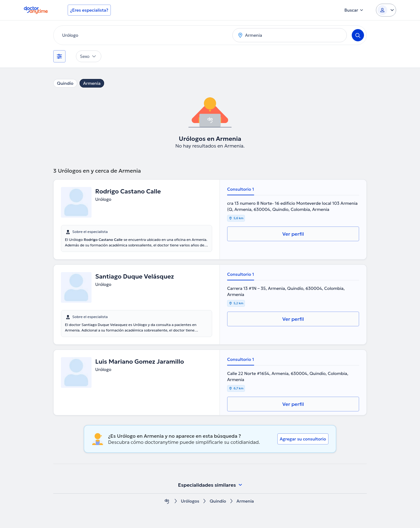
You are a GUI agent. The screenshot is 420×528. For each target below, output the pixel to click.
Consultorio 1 (241, 189)
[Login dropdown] (386, 10)
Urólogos (190, 501)
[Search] (358, 35)
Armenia (92, 83)
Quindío (65, 83)
